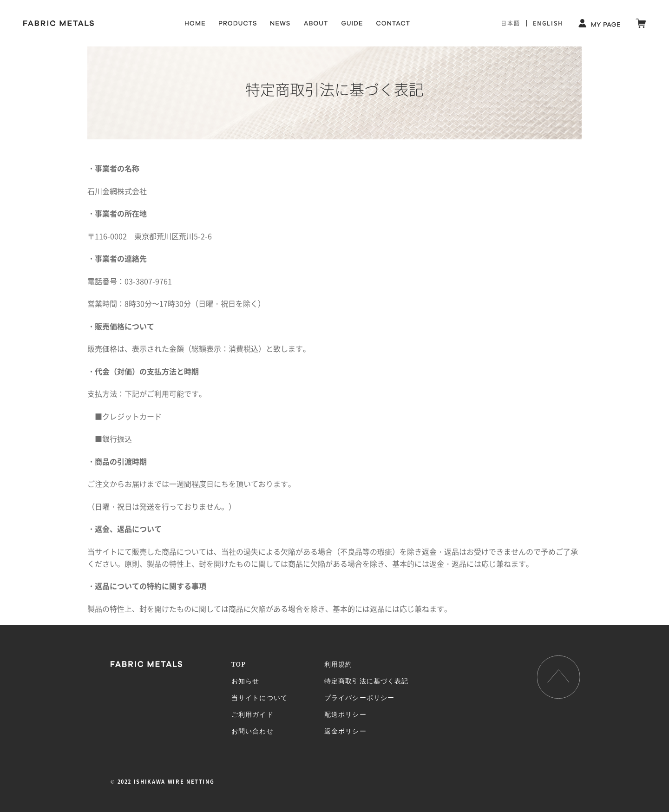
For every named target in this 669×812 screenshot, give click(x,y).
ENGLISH (548, 23)
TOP (239, 664)
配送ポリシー (345, 714)
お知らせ (245, 681)
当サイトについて (259, 697)
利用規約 (338, 664)
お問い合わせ (253, 731)
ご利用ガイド (253, 714)
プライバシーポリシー (359, 697)
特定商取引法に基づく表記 (366, 681)
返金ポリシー (345, 731)
